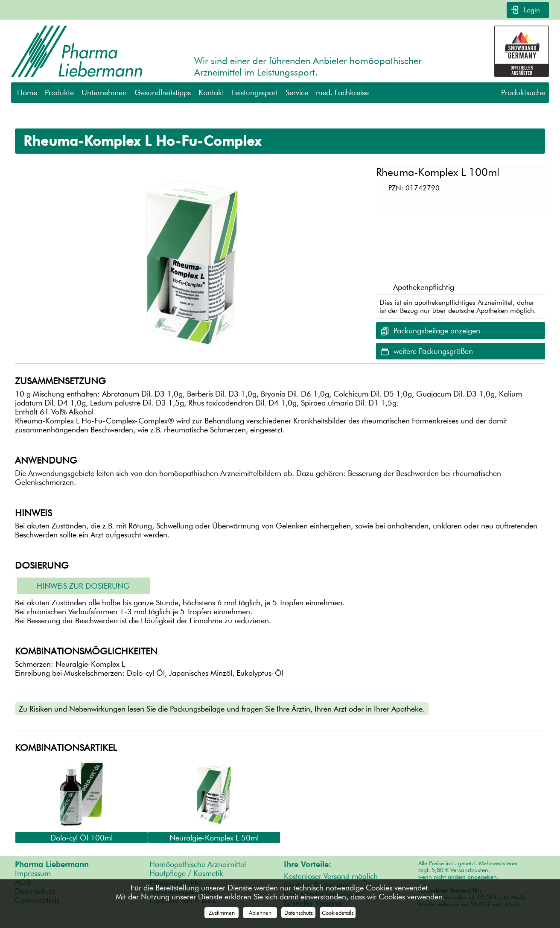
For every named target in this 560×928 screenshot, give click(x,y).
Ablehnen (260, 913)
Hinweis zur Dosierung (83, 586)
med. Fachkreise (342, 92)
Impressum (33, 873)
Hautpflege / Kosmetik (186, 873)
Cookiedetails (338, 913)
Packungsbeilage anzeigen (437, 331)
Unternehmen (104, 92)
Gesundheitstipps (163, 92)
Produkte (59, 92)
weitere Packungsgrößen (433, 351)
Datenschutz (299, 913)
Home (27, 92)
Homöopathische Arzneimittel (198, 864)
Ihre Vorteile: (308, 864)
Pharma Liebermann (52, 864)
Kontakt (211, 92)
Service (297, 92)
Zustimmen (222, 913)
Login (531, 10)
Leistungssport (255, 92)
